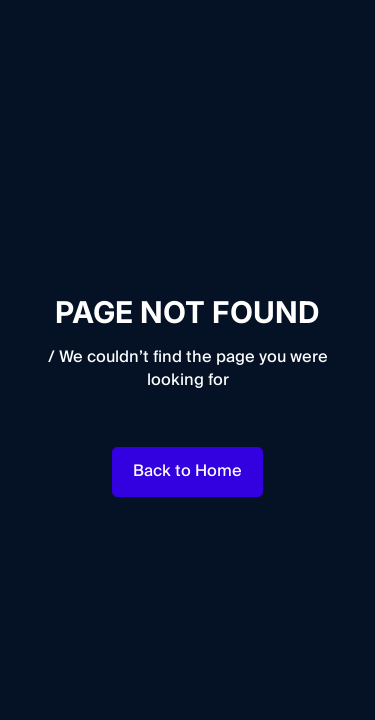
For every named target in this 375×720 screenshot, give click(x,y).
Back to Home (187, 471)
